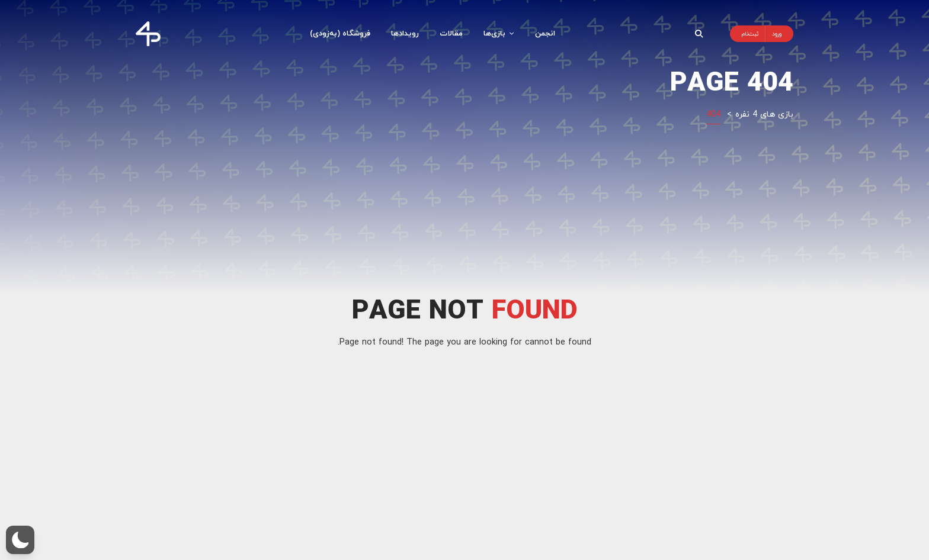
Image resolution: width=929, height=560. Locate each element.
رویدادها (405, 33)
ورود (777, 33)
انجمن (545, 33)
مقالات (451, 33)
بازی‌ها (499, 33)
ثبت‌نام (750, 33)
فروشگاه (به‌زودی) (340, 33)
